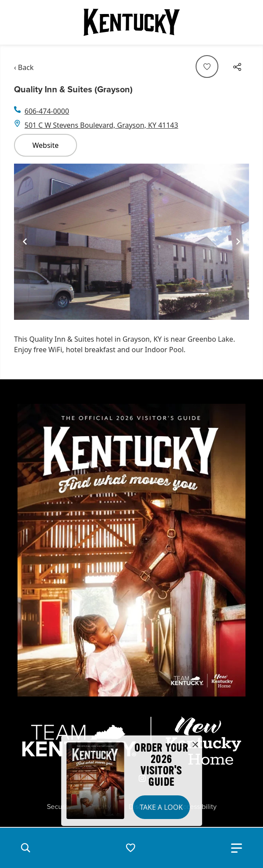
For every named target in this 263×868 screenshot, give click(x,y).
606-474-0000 (47, 111)
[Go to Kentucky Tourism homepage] (132, 22)
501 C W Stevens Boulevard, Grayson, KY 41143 (101, 125)
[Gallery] (131, 242)
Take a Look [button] (161, 807)
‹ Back (24, 67)
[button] (25, 848)
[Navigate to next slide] (238, 241)
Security (59, 807)
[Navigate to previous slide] (25, 241)
